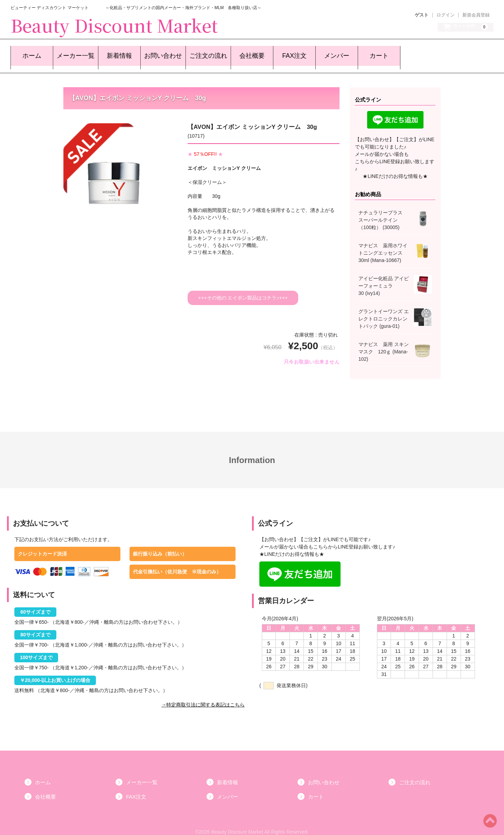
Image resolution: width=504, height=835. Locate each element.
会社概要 (244, 53)
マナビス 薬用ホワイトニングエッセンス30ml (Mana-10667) (383, 245)
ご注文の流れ (201, 53)
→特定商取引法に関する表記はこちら (203, 697)
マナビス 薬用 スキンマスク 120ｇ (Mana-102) (384, 344)
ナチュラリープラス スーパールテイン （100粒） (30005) (383, 212)
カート (371, 53)
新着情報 (114, 53)
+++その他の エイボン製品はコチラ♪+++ (243, 290)
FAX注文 (287, 53)
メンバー (329, 53)
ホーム (28, 53)
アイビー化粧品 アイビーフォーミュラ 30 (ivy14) (384, 278)
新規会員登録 (476, 15)
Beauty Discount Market (114, 25)
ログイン (446, 15)
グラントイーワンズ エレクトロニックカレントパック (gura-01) (384, 311)
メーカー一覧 (71, 53)
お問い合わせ (157, 53)
